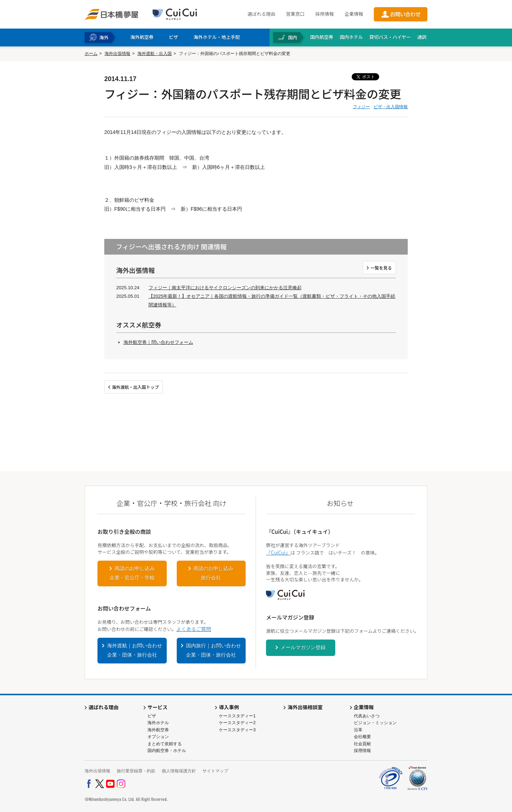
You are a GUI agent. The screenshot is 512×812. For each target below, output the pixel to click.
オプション (158, 737)
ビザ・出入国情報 (391, 107)
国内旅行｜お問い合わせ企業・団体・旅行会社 (214, 650)
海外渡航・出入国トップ (135, 387)
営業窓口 (295, 14)
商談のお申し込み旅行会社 (214, 573)
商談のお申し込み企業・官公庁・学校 (132, 573)
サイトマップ (215, 771)
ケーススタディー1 (237, 716)
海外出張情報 (117, 54)
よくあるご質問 (194, 629)
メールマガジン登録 (303, 647)
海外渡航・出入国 (155, 54)
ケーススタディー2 (237, 723)
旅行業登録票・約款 (136, 771)
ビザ (152, 716)
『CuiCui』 (278, 552)
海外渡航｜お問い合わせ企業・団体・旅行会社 (135, 650)
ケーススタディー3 (237, 730)
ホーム (91, 54)
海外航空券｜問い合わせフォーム (158, 342)
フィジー (361, 107)
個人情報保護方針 (179, 771)
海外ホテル (158, 723)
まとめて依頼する (165, 744)
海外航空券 (158, 730)
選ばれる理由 (261, 14)
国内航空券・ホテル (167, 751)
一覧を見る (381, 268)
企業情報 (354, 14)
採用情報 (325, 14)
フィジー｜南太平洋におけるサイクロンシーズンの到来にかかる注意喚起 (225, 288)
